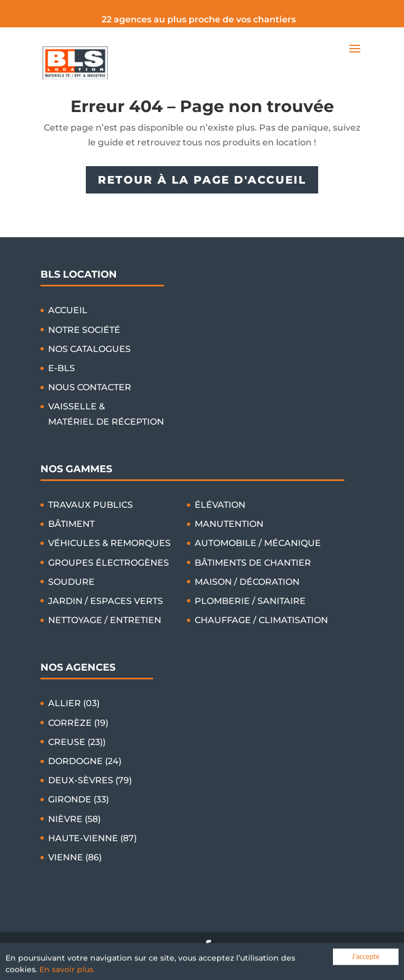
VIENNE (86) (75, 857)
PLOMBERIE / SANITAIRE (250, 601)
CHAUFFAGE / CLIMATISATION (261, 620)
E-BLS (62, 368)
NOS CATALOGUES (89, 349)
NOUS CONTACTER (90, 387)
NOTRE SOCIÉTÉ (84, 330)
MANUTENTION (229, 524)
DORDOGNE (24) (85, 761)
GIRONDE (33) (78, 799)
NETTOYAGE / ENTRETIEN (105, 620)
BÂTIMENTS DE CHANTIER (253, 563)
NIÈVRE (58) (74, 819)
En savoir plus (66, 972)
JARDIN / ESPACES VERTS (106, 601)
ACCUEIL (68, 310)
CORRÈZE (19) (78, 723)
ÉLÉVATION (220, 505)
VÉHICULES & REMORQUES (109, 543)
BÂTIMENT (71, 524)
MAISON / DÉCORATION (247, 582)
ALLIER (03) (74, 703)
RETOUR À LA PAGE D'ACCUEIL (202, 180)
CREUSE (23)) (77, 742)
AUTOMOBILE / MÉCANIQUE (258, 543)
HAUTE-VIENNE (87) (92, 838)
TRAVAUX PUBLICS (90, 505)
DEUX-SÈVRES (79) (90, 780)
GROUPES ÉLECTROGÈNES (109, 563)
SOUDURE (71, 582)
